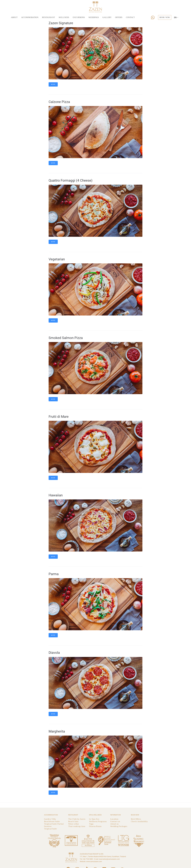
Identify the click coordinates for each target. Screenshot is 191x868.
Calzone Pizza (59, 102)
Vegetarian (57, 259)
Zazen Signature (61, 23)
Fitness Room (95, 826)
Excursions (79, 17)
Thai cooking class (77, 826)
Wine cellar (74, 824)
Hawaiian (56, 495)
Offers (119, 17)
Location (114, 819)
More (53, 84)
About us (114, 824)
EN (175, 18)
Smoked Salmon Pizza (66, 338)
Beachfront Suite (52, 822)
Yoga (91, 824)
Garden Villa (50, 819)
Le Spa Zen (94, 819)
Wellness (64, 17)
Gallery (107, 17)
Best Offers (136, 819)
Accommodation (30, 17)
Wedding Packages (119, 826)
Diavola (54, 653)
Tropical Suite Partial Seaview (54, 825)
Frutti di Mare (59, 417)
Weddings (94, 17)
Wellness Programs (98, 822)
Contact (130, 17)
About (14, 17)
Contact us (115, 822)
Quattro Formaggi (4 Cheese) (71, 180)
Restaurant (48, 17)
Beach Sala (73, 822)
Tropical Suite (50, 829)
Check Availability (139, 822)
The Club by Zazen (77, 819)
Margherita (57, 731)
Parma (54, 574)
